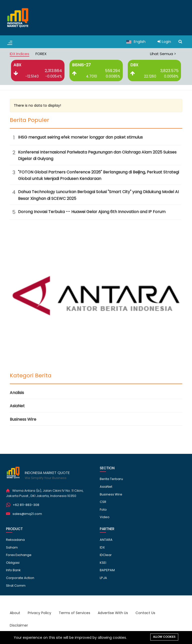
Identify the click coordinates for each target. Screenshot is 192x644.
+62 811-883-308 (26, 505)
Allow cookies (164, 637)
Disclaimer (19, 625)
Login (164, 42)
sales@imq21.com (27, 514)
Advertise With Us (113, 613)
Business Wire (23, 419)
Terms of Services (74, 613)
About (15, 613)
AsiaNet (17, 406)
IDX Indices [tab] (19, 54)
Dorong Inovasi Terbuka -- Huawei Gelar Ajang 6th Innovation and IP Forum (92, 212)
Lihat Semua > (163, 54)
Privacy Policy (39, 613)
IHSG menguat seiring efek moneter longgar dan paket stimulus (80, 137)
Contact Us (145, 613)
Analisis (17, 393)
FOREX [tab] (41, 54)
